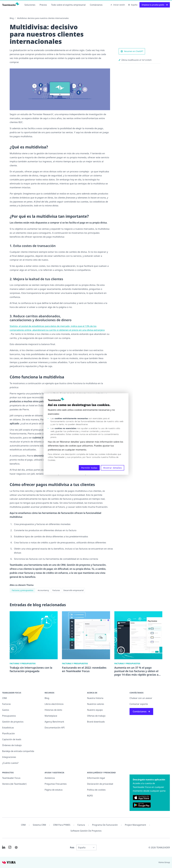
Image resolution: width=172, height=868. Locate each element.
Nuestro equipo (95, 710)
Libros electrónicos (54, 704)
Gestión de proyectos (13, 722)
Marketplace (51, 716)
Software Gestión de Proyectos (86, 831)
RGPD (90, 796)
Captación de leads (12, 739)
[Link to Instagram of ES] (10, 847)
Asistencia (50, 778)
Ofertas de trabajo (96, 716)
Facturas (56, 590)
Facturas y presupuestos (23, 590)
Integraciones (9, 757)
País (72, 847)
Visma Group (164, 862)
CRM (5, 698)
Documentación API (55, 728)
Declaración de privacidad (100, 784)
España (133, 5)
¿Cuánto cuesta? (10, 763)
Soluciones (30, 5)
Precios (43, 5)
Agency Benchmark (54, 722)
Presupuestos (9, 716)
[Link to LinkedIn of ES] (4, 847)
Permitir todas (89, 468)
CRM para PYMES (62, 825)
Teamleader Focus (11, 778)
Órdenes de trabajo (12, 745)
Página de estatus (54, 790)
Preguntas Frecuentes (56, 784)
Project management (135, 825)
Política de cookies (96, 790)
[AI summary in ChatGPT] (16, 847)
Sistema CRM (39, 825)
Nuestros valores (96, 704)
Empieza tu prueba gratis (155, 5)
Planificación (8, 733)
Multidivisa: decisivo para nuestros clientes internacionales (43, 18)
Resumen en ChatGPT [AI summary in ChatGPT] (132, 51)
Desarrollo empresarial (74, 590)
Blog (12, 18)
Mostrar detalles (112, 468)
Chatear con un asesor (141, 698)
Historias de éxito (53, 710)
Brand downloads (96, 722)
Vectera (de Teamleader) (14, 784)
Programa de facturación (105, 825)
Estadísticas (8, 728)
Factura (81, 825)
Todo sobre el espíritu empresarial (68, 5)
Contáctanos (96, 5)
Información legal (96, 778)
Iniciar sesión (118, 5)
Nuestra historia (95, 698)
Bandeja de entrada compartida (18, 751)
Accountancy (43, 590)
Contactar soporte (139, 704)
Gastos (6, 710)
